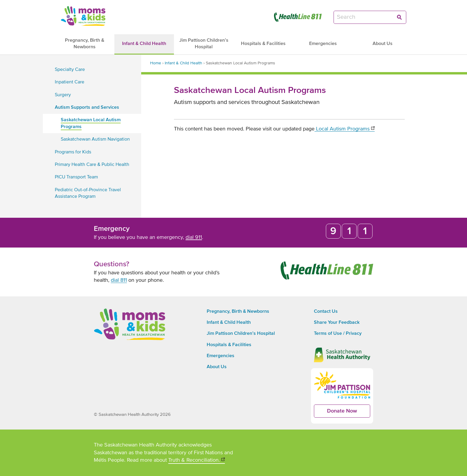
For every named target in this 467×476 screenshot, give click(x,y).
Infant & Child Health (183, 63)
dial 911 (194, 237)
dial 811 (119, 280)
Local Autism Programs (345, 129)
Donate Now (349, 413)
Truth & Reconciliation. (197, 461)
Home (156, 63)
